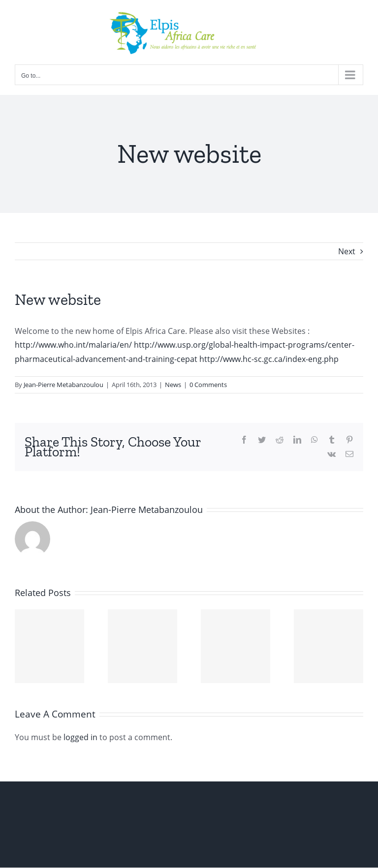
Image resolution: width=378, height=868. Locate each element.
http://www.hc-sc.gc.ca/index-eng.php (269, 359)
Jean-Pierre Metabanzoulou (63, 385)
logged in (80, 737)
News (173, 385)
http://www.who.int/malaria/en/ (73, 345)
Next (347, 251)
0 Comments (208, 385)
